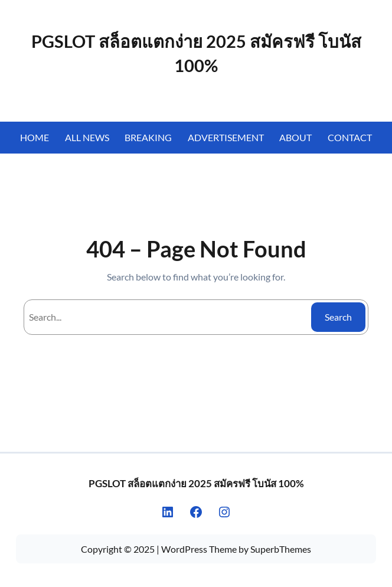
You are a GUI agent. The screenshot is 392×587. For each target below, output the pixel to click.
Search (338, 317)
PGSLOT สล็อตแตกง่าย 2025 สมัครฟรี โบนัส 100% (196, 483)
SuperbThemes (281, 549)
